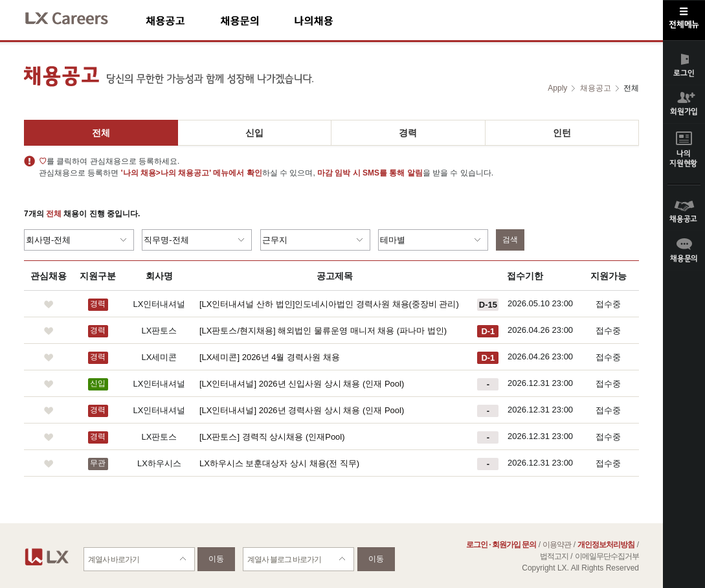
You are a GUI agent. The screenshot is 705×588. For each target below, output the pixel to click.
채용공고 (183, 20)
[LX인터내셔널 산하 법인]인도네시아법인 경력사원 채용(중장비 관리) (329, 304)
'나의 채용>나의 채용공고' (166, 173)
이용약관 (557, 545)
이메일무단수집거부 (607, 556)
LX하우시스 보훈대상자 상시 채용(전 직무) (279, 463)
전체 (101, 133)
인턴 (562, 133)
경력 (408, 133)
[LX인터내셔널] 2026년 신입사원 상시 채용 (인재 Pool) (302, 384)
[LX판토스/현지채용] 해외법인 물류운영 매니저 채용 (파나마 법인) (323, 331)
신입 (254, 133)
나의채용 (333, 20)
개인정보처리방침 (606, 545)
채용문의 (257, 20)
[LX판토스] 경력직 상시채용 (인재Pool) (272, 437)
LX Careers (77, 17)
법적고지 (554, 556)
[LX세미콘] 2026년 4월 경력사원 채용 (270, 357)
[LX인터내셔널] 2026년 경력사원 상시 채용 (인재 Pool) (302, 410)
